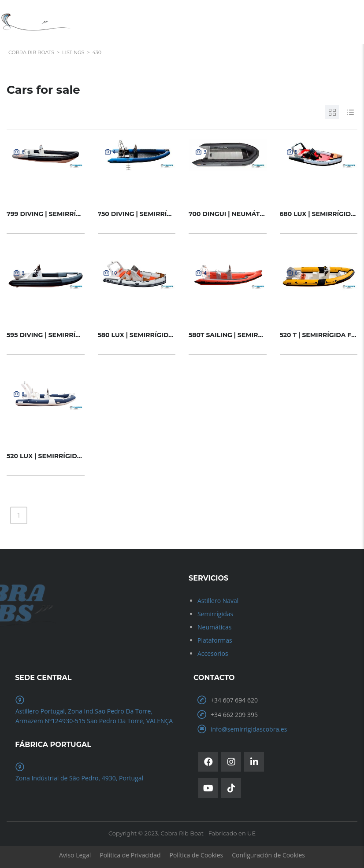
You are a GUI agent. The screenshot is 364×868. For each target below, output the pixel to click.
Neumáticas (214, 627)
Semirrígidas (215, 614)
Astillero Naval (218, 601)
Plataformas (215, 640)
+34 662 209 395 (234, 715)
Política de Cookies (196, 855)
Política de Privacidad (130, 855)
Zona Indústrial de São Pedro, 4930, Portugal (79, 778)
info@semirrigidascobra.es (249, 729)
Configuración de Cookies (268, 855)
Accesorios (213, 653)
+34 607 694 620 (234, 700)
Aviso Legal (75, 855)
